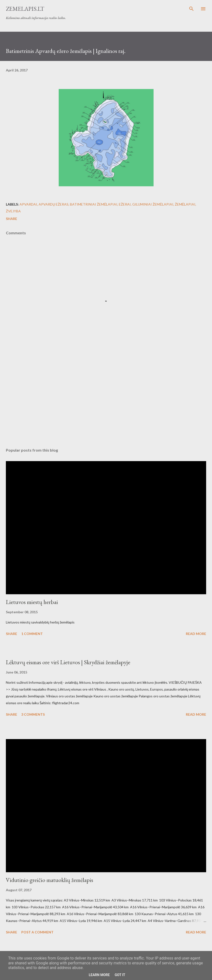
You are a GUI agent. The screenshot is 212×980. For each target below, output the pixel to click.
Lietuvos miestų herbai (32, 602)
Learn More (99, 975)
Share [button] (11, 219)
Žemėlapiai (185, 204)
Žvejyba (13, 211)
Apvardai (28, 204)
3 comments (33, 714)
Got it (120, 975)
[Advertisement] (106, 398)
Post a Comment (37, 932)
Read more (196, 634)
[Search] (191, 9)
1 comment (32, 634)
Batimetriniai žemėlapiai (94, 204)
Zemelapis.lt (25, 9)
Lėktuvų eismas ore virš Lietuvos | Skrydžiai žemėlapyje (68, 662)
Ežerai (125, 204)
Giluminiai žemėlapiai (153, 204)
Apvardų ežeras (54, 204)
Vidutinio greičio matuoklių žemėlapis (50, 880)
